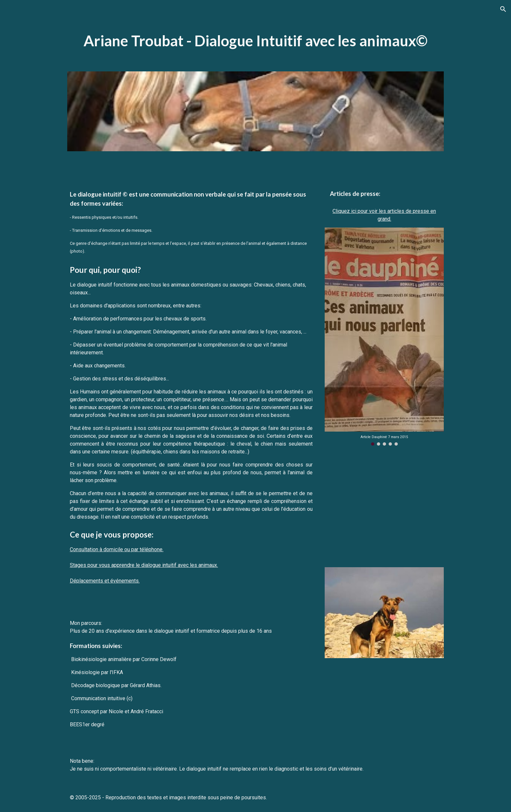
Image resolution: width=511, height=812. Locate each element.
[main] (255, 41)
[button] (503, 9)
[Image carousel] (384, 337)
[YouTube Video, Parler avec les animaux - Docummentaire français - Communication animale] (384, 507)
